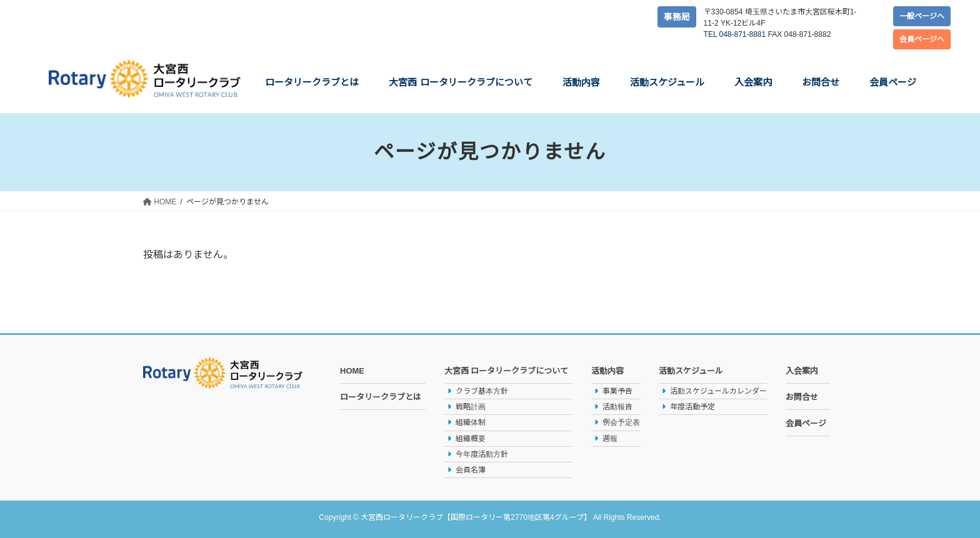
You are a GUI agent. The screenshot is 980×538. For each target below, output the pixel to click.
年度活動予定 (692, 407)
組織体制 (471, 422)
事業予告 (617, 391)
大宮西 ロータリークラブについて (507, 371)
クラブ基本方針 (482, 391)
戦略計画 (471, 407)
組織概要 (471, 439)
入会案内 (802, 371)
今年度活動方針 (482, 454)
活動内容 (607, 371)
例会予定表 (621, 422)
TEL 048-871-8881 (735, 34)
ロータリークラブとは (381, 397)
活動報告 (617, 407)
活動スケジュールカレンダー (718, 391)
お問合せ (802, 397)
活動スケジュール (691, 371)
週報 (610, 439)
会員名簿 (471, 470)
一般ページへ (922, 16)
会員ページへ (922, 39)
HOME (352, 371)
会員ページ (806, 423)
